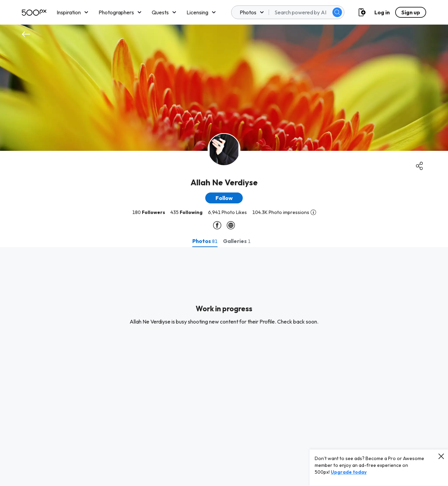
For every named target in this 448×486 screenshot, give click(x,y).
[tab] (205, 241)
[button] (224, 198)
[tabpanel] (224, 367)
